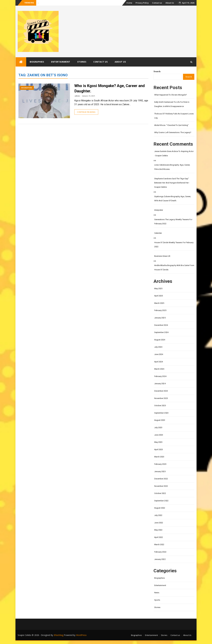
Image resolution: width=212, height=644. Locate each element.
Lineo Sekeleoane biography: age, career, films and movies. (172, 167)
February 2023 (160, 464)
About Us (170, 3)
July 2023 (158, 427)
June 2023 (159, 435)
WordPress (81, 635)
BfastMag (59, 635)
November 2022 (161, 486)
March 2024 (159, 369)
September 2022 (161, 501)
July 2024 (158, 347)
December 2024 (161, 325)
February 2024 (160, 376)
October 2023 (160, 406)
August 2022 (160, 508)
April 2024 (159, 362)
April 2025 (159, 296)
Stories (82, 62)
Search (157, 71)
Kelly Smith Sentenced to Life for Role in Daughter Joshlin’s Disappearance (172, 104)
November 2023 (161, 398)
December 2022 (161, 479)
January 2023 (160, 471)
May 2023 (158, 442)
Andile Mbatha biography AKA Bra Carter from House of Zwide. (174, 267)
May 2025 (158, 289)
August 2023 (160, 420)
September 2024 (161, 332)
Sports (157, 600)
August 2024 (160, 340)
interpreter (159, 210)
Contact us (157, 3)
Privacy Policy (142, 3)
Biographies (37, 62)
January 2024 (160, 384)
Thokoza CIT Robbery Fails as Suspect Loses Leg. (174, 116)
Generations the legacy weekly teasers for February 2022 (173, 222)
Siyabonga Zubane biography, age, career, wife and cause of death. (173, 199)
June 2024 (159, 354)
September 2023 (161, 413)
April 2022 (159, 537)
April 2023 (159, 449)
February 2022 (160, 552)
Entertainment (61, 62)
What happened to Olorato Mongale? (171, 95)
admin (77, 96)
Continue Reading (86, 112)
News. (157, 593)
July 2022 (158, 515)
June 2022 (159, 523)
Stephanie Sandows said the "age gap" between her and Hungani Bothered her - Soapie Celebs (172, 183)
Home (129, 3)
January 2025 (160, 318)
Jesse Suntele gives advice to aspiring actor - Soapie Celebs (174, 153)
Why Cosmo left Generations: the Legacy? (173, 132)
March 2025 (159, 303)
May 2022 (158, 530)
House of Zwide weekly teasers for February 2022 (174, 245)
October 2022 (160, 493)
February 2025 (160, 310)
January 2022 (160, 559)
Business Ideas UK (162, 256)
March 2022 (159, 544)
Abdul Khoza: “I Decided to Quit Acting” (172, 125)
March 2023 (159, 457)
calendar (158, 233)
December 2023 (161, 391)
